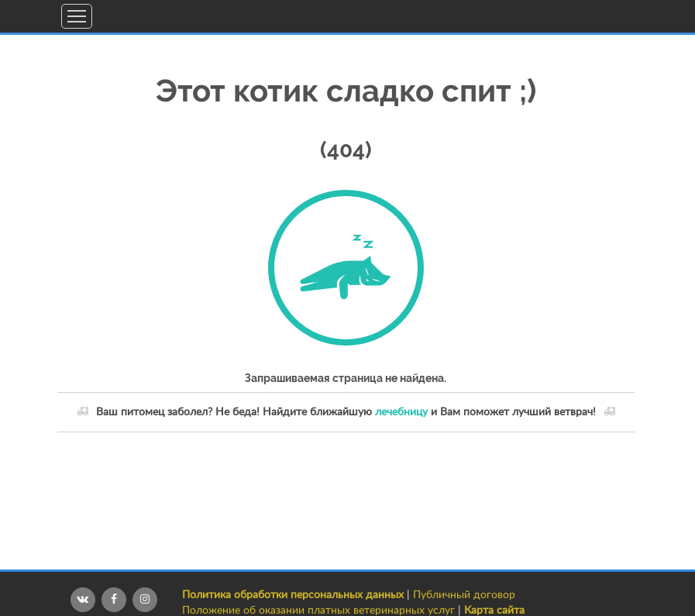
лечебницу (401, 412)
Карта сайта (494, 611)
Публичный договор (464, 595)
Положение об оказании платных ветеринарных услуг (318, 611)
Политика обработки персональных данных (293, 595)
